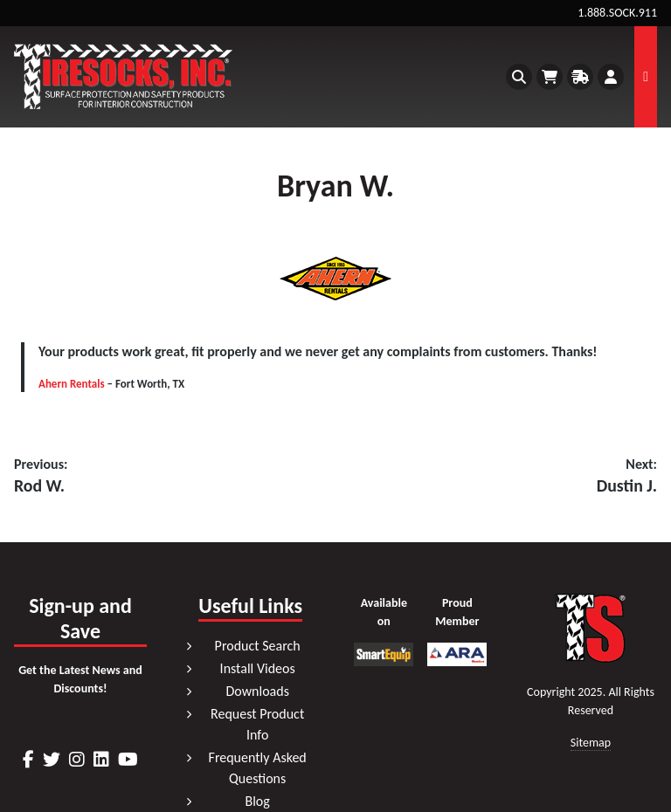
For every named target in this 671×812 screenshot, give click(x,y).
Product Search (258, 646)
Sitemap (591, 743)
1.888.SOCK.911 (617, 13)
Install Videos (258, 668)
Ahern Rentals (72, 384)
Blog (257, 801)
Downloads (257, 691)
